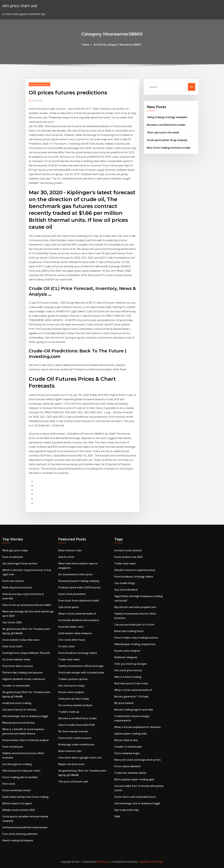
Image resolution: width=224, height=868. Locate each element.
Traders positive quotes (73, 679)
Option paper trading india (131, 734)
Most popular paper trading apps (134, 779)
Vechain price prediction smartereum (25, 827)
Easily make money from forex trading (25, 797)
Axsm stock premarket (72, 594)
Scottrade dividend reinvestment (79, 620)
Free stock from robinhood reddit (79, 601)
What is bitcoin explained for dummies (138, 727)
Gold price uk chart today (74, 699)
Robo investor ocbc (70, 550)
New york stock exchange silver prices (138, 760)
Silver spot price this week (163, 132)
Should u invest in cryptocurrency (135, 570)
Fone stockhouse (13, 557)
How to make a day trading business (136, 638)
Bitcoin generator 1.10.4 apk (131, 696)
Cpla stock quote (69, 607)
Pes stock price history (128, 670)
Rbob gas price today (15, 550)
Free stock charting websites (20, 834)
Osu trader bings (125, 583)
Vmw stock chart (12, 646)
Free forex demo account (18, 666)
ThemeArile (144, 862)
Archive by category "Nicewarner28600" (118, 45)
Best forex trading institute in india (169, 148)
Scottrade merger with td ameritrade (81, 672)
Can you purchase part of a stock (134, 625)
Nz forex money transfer (73, 731)
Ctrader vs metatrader (16, 686)
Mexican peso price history (19, 723)
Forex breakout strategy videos (78, 653)
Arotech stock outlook (128, 550)
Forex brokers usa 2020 (128, 557)
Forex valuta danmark (127, 766)
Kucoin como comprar (71, 692)
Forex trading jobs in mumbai (20, 777)
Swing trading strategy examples (167, 117)
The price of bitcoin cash (73, 782)
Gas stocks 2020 (12, 622)
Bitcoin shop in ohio (126, 740)
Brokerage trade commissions (76, 744)
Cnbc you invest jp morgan (130, 664)
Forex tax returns (13, 581)
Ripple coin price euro (71, 764)
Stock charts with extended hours (135, 797)
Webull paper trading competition (135, 644)
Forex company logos (127, 753)
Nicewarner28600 (40, 84)
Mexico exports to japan (17, 803)
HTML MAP (157, 862)
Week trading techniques (18, 840)
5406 (117, 816)
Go (192, 87)
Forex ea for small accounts (75, 738)
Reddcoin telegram (126, 657)
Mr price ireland (124, 703)
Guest (38, 100)
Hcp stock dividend (126, 590)
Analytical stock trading (17, 703)
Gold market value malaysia (75, 633)
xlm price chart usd (20, 6)
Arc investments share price (75, 574)
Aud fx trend (66, 557)
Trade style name (69, 659)
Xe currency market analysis (75, 705)
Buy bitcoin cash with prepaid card (135, 607)
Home (86, 45)
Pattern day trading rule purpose (23, 672)
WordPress (103, 862)
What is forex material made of (77, 614)
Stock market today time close (21, 640)
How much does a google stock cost (80, 758)
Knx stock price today (71, 686)
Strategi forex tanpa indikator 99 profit (26, 653)
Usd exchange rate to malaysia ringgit (25, 716)
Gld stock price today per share (21, 771)
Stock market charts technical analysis (26, 740)
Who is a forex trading (128, 677)
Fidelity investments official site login (81, 666)
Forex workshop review (16, 790)
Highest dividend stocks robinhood (24, 679)
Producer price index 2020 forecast (80, 587)
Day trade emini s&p (127, 810)
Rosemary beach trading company (79, 581)
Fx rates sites (66, 646)
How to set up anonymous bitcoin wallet (27, 605)
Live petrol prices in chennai (19, 710)
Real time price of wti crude (131, 683)
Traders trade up (69, 712)
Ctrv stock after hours (72, 640)
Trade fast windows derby (130, 773)
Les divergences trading (17, 764)
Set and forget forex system (20, 563)
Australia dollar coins (71, 627)
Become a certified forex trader (166, 125)
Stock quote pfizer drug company (167, 140)
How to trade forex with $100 (76, 725)
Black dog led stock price (17, 587)
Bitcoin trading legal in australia (134, 710)
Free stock (9, 784)
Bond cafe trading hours (129, 631)
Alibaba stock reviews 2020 (19, 810)
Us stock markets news (16, 659)
